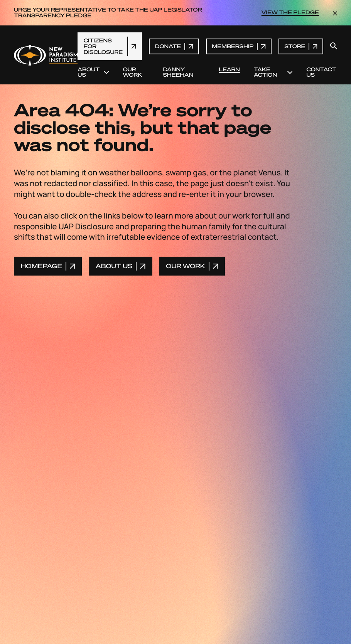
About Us (93, 72)
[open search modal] (334, 46)
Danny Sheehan (178, 72)
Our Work (132, 72)
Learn (229, 70)
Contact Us (321, 72)
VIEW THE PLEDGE (290, 13)
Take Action (273, 72)
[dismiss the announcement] (335, 13)
